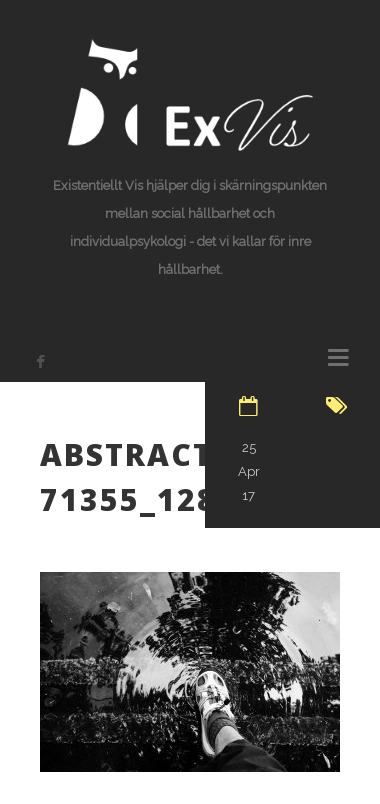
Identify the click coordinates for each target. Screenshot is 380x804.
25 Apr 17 (249, 471)
